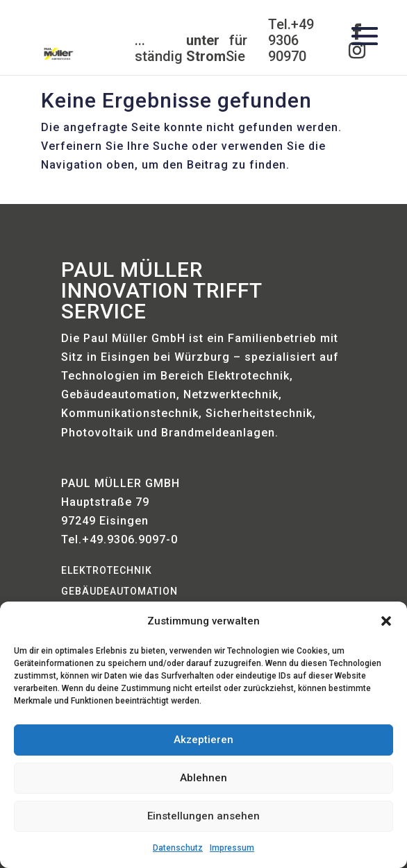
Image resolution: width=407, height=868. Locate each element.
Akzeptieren (203, 740)
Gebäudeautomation (119, 592)
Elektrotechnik (107, 571)
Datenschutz (178, 848)
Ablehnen (203, 778)
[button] (386, 621)
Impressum (232, 848)
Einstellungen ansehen (203, 816)
